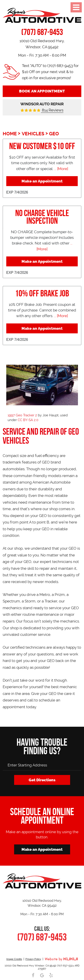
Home (10, 134)
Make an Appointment (42, 181)
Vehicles (33, 134)
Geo (54, 134)
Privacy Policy (33, 959)
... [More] (61, 169)
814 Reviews (52, 110)
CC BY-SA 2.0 (28, 420)
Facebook (33, 975)
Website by (61, 959)
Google (42, 975)
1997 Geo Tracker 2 (22, 415)
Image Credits (14, 959)
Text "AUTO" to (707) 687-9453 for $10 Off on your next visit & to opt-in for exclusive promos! (50, 72)
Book (42, 91)
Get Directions (42, 780)
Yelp (51, 975)
